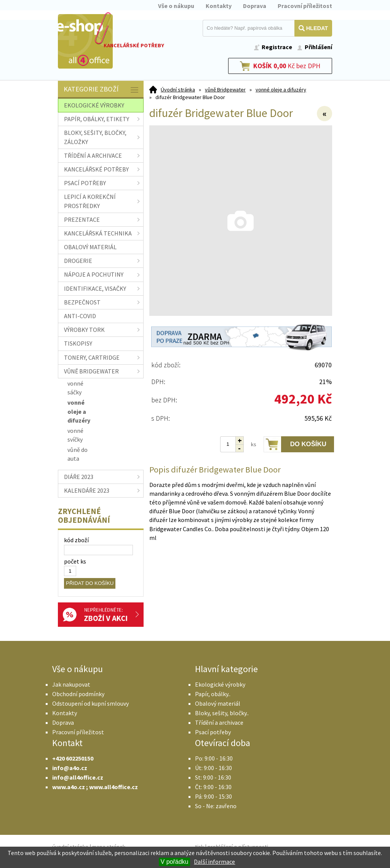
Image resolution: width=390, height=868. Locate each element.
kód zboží (76, 540)
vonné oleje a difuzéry (281, 90)
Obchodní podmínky (78, 694)
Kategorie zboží (102, 90)
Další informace (214, 862)
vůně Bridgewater (225, 90)
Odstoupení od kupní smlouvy (90, 703)
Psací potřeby (213, 732)
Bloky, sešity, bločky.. (222, 713)
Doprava (255, 6)
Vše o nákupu (176, 6)
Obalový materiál (218, 703)
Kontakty (219, 6)
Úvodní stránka (178, 90)
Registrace (277, 47)
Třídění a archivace (219, 722)
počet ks (75, 561)
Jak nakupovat (71, 684)
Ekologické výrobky (220, 684)
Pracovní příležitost (305, 6)
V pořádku (175, 862)
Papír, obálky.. (213, 694)
